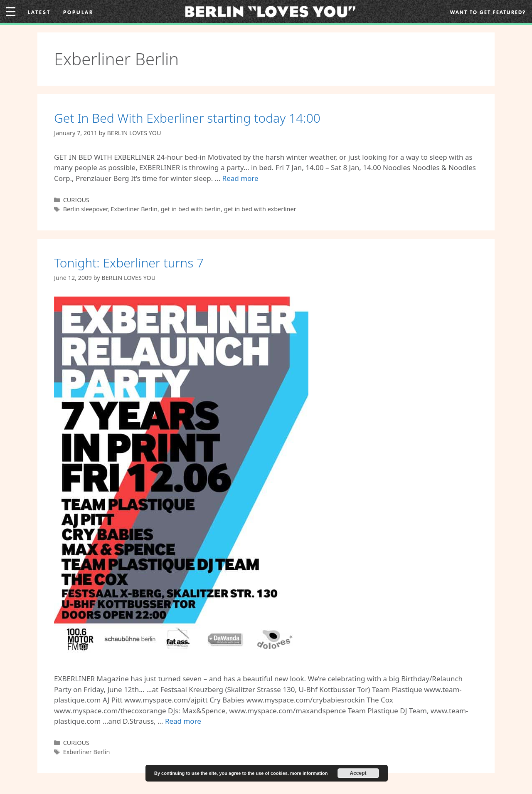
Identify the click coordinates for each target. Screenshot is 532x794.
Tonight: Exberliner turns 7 (129, 263)
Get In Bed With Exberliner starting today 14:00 (187, 118)
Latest (39, 12)
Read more (240, 178)
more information (309, 773)
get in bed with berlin (191, 209)
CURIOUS (76, 200)
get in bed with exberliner (260, 209)
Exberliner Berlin (134, 209)
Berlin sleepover (85, 209)
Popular (78, 12)
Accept (358, 773)
